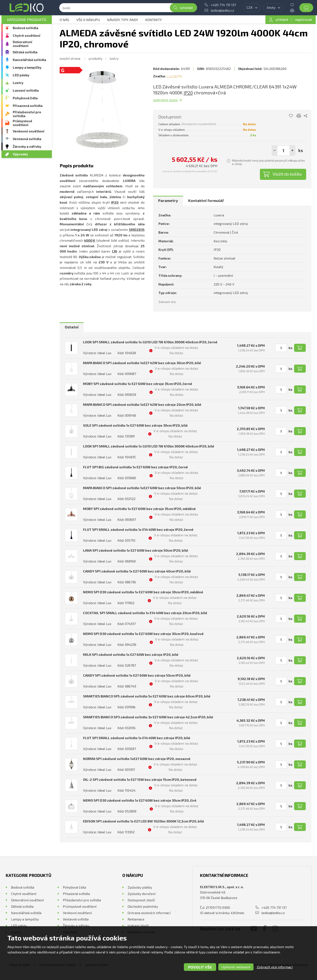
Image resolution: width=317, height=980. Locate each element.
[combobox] (252, 8)
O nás (64, 20)
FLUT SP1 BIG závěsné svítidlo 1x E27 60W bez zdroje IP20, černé (135, 467)
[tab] (168, 201)
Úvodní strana (70, 58)
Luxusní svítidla (26, 90)
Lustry (18, 83)
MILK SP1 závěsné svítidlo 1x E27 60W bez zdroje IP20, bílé (131, 654)
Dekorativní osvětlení (23, 44)
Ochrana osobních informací (149, 913)
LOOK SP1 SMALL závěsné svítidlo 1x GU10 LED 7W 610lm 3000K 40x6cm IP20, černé (150, 342)
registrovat (303, 19)
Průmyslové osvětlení (23, 123)
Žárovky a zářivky (27, 146)
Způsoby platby (140, 887)
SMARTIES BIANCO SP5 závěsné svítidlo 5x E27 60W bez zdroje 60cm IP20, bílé (147, 696)
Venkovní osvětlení (29, 131)
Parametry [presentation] (168, 200)
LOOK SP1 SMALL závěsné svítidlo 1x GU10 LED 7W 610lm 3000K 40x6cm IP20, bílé (149, 446)
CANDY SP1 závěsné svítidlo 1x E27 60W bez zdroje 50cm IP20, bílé (137, 675)
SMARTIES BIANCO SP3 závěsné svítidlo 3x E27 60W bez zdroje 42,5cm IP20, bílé (148, 717)
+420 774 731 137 (223, 5)
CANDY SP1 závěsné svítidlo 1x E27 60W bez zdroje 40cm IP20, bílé (137, 571)
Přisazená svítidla (28, 106)
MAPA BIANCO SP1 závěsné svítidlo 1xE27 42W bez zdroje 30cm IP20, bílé (142, 363)
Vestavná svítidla (27, 139)
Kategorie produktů (27, 20)
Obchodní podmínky (143, 906)
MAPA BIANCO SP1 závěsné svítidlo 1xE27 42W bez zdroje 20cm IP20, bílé (142, 404)
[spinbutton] (283, 151)
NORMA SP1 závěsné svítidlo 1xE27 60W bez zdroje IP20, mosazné (137, 759)
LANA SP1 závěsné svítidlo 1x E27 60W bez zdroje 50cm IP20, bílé (136, 550)
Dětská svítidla (25, 52)
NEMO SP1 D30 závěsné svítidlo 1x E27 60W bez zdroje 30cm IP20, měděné (143, 592)
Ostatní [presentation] (72, 327)
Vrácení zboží (138, 925)
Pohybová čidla (25, 98)
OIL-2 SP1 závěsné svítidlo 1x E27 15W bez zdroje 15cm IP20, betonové (140, 779)
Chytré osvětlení (27, 35)
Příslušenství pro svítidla (27, 114)
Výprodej (20, 154)
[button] (292, 151)
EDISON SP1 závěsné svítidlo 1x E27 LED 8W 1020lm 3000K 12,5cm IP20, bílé (144, 821)
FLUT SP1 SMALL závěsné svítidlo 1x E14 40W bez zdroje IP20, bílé (137, 738)
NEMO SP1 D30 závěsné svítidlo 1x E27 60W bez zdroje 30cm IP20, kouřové (143, 634)
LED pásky (21, 75)
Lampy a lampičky (27, 67)
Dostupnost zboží (141, 900)
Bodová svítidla (25, 28)
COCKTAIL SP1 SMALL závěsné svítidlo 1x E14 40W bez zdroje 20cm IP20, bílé (145, 613)
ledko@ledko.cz (222, 10)
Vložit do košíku (287, 174)
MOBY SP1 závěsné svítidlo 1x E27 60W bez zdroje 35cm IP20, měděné (139, 509)
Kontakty (154, 20)
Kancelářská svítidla (29, 60)
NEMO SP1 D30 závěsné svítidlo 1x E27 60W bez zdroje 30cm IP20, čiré (140, 800)
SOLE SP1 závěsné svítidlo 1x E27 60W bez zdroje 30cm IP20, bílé (135, 425)
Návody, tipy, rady (123, 20)
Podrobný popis (165, 100)
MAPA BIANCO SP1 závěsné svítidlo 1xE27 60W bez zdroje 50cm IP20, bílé (142, 488)
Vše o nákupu (88, 20)
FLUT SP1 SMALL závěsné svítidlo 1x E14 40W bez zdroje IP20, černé (138, 529)
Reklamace (136, 919)
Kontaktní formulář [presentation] (206, 200)
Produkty (95, 58)
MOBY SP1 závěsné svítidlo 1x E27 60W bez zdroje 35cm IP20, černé (138, 384)
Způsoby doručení (142, 894)
